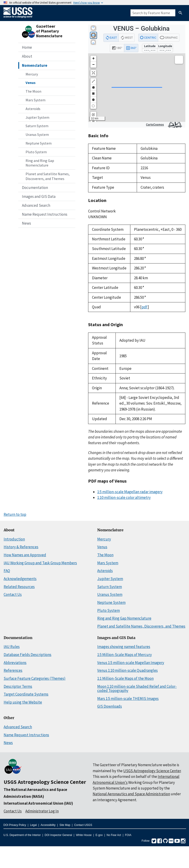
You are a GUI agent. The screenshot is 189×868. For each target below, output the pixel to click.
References (13, 670)
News (26, 223)
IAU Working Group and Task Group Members (40, 563)
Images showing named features (124, 647)
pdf (145, 307)
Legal (33, 825)
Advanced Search (36, 205)
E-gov (99, 835)
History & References (21, 547)
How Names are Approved (25, 555)
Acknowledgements (20, 579)
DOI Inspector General (58, 835)
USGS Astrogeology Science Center (45, 782)
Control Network (102, 211)
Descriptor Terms (18, 686)
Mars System (35, 100)
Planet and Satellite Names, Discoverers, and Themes (48, 176)
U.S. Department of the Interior (22, 835)
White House (84, 835)
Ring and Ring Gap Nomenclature (40, 163)
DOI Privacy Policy (15, 825)
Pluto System (36, 152)
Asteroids (33, 109)
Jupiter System (37, 117)
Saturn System (37, 126)
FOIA (128, 835)
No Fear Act (114, 835)
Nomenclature (35, 65)
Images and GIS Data (39, 196)
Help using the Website (23, 702)
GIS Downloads (110, 706)
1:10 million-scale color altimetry (124, 497)
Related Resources (19, 587)
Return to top (15, 514)
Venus (31, 83)
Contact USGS (83, 825)
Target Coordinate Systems (26, 694)
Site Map (65, 825)
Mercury (32, 74)
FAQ (7, 571)
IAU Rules (12, 647)
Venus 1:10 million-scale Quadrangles (127, 670)
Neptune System (39, 143)
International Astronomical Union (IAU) (38, 803)
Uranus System (37, 134)
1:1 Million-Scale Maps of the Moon (125, 678)
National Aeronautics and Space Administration (131, 794)
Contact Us (13, 594)
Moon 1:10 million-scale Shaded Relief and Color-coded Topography (137, 689)
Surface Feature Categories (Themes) (35, 678)
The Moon (33, 91)
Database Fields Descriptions (28, 655)
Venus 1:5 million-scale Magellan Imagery (131, 663)
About (27, 56)
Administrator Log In (42, 811)
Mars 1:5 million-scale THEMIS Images (128, 699)
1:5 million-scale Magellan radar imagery (130, 492)
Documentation (35, 188)
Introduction (14, 539)
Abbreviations (15, 663)
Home (27, 47)
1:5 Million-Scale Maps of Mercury (125, 655)
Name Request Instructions (45, 214)
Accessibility (48, 825)
